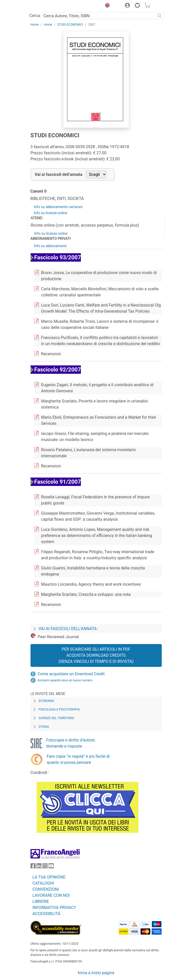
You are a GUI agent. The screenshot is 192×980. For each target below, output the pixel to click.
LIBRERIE (41, 901)
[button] (106, 6)
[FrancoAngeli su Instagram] (45, 867)
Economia (46, 701)
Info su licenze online (51, 213)
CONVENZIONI (46, 889)
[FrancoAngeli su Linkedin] (39, 867)
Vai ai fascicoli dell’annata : (69, 629)
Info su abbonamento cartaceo (58, 207)
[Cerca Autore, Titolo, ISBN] (99, 16)
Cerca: (35, 16)
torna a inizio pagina (96, 973)
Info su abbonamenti (50, 246)
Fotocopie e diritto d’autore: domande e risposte (71, 743)
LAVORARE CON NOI (51, 895)
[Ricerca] (160, 16)
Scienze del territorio (57, 718)
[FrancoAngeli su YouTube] (51, 867)
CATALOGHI (43, 883)
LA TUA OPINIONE (49, 877)
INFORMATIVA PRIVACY (54, 908)
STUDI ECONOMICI (70, 25)
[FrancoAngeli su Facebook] (33, 867)
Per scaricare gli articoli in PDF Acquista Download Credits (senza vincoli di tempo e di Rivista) (96, 655)
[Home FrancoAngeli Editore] (48, 6)
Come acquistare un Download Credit (71, 674)
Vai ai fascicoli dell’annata (59, 174)
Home (35, 25)
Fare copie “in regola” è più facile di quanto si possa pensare (78, 759)
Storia (44, 727)
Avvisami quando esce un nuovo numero (65, 680)
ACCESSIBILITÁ (47, 914)
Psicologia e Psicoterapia (59, 709)
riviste (48, 25)
